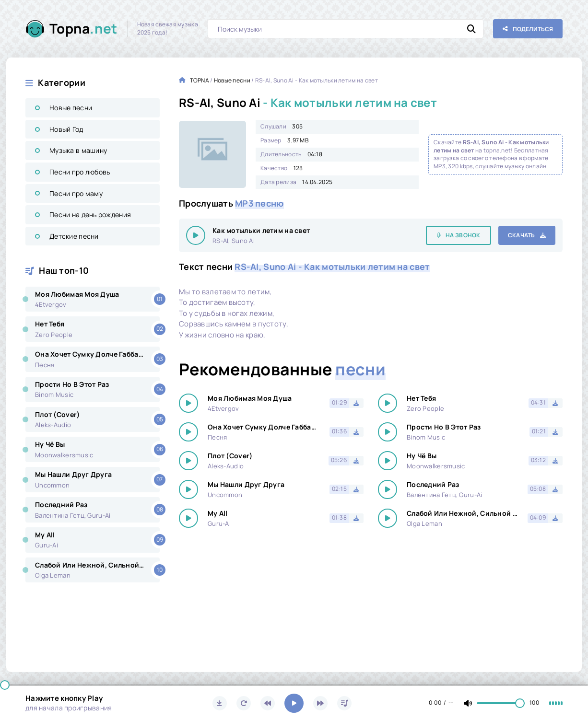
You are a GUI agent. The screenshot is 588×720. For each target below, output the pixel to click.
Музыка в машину (78, 150)
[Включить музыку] (294, 703)
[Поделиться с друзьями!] (528, 29)
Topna (83, 29)
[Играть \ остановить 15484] (196, 235)
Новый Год (66, 129)
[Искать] (471, 29)
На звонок (463, 235)
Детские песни (74, 236)
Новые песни (71, 108)
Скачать (522, 235)
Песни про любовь (80, 172)
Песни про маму (76, 193)
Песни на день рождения (90, 215)
